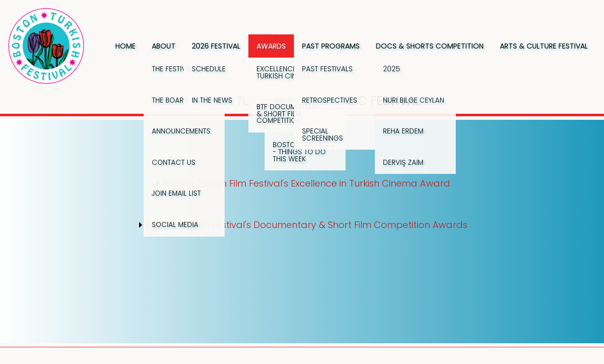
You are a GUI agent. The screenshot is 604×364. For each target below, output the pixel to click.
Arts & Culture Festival (544, 46)
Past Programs (331, 46)
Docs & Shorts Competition (430, 46)
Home (125, 46)
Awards (271, 46)
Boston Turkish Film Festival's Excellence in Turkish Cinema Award (306, 183)
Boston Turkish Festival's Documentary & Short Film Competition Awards (306, 225)
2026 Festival (216, 46)
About (164, 46)
